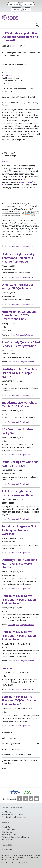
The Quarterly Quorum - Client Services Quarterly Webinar (21, 344)
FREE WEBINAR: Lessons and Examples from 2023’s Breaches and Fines (19, 315)
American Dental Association (14, 817)
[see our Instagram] (25, 799)
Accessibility (7, 849)
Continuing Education (11, 744)
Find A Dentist (28, 4)
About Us (6, 827)
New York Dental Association (14, 814)
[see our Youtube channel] (37, 799)
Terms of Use (17, 863)
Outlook (11, 246)
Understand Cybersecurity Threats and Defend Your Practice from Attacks (18, 258)
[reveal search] (37, 25)
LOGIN (27, 9)
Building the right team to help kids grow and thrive (18, 493)
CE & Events (8, 733)
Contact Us (13, 4)
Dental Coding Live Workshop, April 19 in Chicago (20, 464)
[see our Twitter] (31, 799)
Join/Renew (16, 9)
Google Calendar (27, 246)
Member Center (8, 830)
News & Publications (10, 835)
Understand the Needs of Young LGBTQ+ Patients (17, 286)
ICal (17, 246)
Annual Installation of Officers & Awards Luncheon (21, 762)
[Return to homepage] (21, 17)
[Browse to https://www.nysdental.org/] (21, 792)
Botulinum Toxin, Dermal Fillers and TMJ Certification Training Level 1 (19, 600)
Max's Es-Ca (7, 75)
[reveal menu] (5, 25)
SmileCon (8, 668)
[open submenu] (38, 744)
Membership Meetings (14, 749)
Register (5, 161)
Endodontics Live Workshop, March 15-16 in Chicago (19, 404)
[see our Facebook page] (20, 799)
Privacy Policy (6, 863)
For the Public (8, 839)
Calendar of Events (10, 738)
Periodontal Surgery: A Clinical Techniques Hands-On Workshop (20, 530)
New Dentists (8, 769)
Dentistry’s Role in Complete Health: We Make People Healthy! (19, 373)
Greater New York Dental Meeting (17, 755)
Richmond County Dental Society (15, 837)
